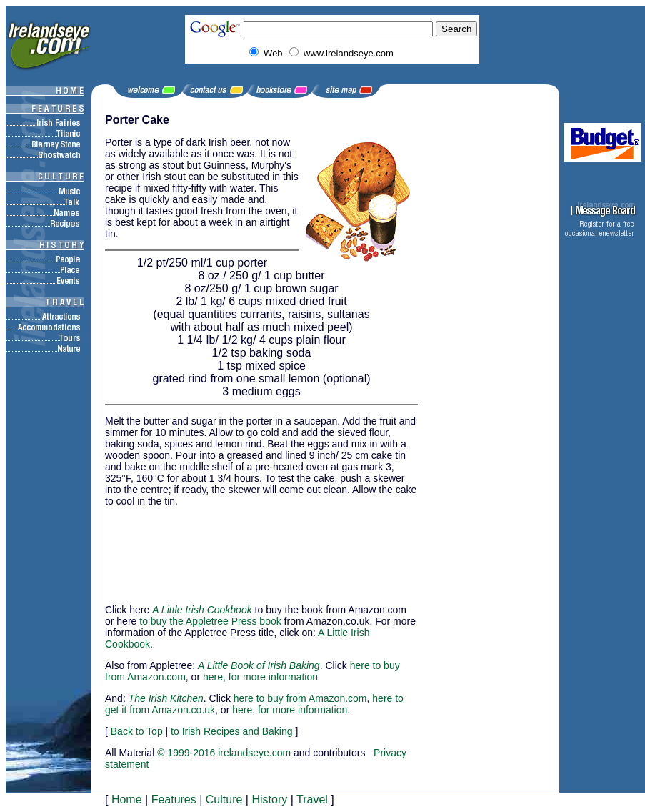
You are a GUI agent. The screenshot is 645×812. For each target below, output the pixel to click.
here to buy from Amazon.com (300, 698)
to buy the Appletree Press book (210, 621)
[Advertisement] (176, 549)
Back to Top (137, 731)
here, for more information (260, 677)
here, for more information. (291, 710)
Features (174, 799)
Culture (224, 799)
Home (127, 799)
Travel (312, 799)
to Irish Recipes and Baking (231, 731)
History (269, 799)
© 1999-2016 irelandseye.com (224, 753)
